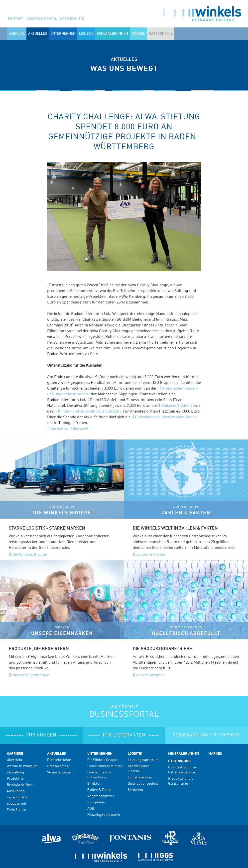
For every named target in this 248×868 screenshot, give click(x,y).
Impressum (96, 802)
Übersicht (14, 760)
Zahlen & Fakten (151, 555)
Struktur (94, 784)
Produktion (15, 779)
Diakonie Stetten (175, 406)
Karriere (15, 754)
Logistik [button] (86, 34)
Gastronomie (180, 761)
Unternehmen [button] (63, 34)
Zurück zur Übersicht (69, 429)
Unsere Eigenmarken (31, 675)
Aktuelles (57, 754)
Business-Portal (42, 19)
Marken (138, 34)
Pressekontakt (58, 766)
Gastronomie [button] (161, 34)
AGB (91, 809)
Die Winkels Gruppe (30, 555)
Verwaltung (15, 772)
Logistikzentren (140, 777)
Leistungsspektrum (143, 760)
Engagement (16, 804)
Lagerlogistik (17, 797)
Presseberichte (59, 760)
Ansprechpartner (101, 796)
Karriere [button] (17, 34)
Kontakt (16, 19)
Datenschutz (72, 19)
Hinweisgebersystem (104, 815)
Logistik (135, 754)
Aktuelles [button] (38, 34)
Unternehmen (100, 754)
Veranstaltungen (60, 772)
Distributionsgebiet (143, 784)
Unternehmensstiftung (105, 766)
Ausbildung (16, 791)
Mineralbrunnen (113, 34)
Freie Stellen (16, 810)
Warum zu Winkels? (22, 766)
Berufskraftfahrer (20, 785)
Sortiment (135, 790)
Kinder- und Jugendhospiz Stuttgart (89, 412)
